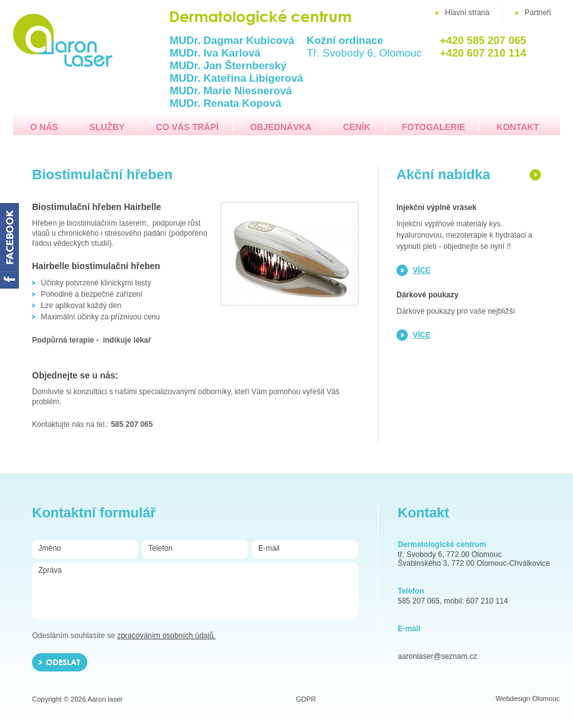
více (422, 270)
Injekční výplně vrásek (436, 207)
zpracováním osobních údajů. (166, 636)
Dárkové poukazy (428, 295)
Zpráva (195, 590)
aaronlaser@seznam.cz (437, 656)
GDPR (306, 699)
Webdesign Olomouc (528, 698)
